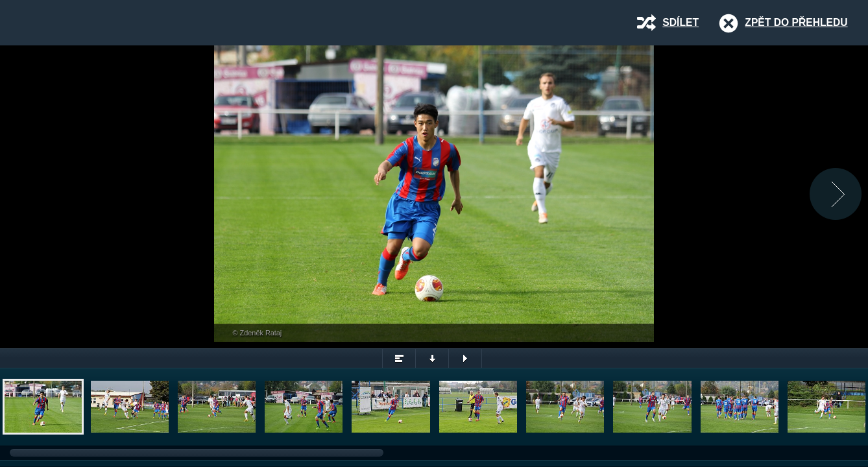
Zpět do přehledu (796, 22)
